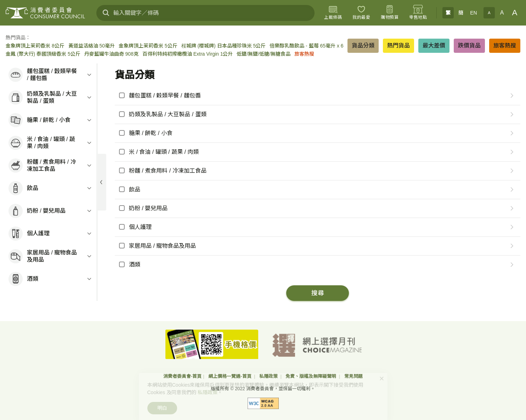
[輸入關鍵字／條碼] (205, 13)
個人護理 (140, 227)
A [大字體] (515, 13)
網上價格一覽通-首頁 (230, 376)
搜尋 (318, 293)
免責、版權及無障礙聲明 (312, 376)
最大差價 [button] (434, 46)
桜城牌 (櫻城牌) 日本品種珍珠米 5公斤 (224, 46)
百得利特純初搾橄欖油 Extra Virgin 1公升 (188, 54)
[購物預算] (390, 13)
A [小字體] (489, 13)
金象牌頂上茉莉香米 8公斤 (35, 46)
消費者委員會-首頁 (182, 376)
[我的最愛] (361, 13)
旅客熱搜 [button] (505, 46)
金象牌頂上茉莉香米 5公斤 (148, 46)
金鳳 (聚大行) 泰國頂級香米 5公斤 (43, 54)
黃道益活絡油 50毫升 (92, 46)
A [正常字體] (502, 13)
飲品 (135, 189)
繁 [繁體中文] (448, 13)
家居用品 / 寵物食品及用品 (162, 246)
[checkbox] (309, 96)
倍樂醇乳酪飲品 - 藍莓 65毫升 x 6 (306, 46)
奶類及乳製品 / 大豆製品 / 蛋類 (168, 114)
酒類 (135, 265)
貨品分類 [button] (363, 46)
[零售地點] (418, 13)
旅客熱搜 (304, 54)
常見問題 (354, 376)
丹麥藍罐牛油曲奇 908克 (111, 54)
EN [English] (473, 13)
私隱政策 (269, 376)
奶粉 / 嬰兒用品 (148, 208)
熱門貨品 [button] (398, 46)
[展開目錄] (101, 182)
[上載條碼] (333, 13)
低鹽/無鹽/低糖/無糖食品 (264, 54)
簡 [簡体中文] (461, 13)
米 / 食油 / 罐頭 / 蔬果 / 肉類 (164, 152)
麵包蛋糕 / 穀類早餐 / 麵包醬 (165, 96)
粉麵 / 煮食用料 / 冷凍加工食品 (168, 171)
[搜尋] (106, 13)
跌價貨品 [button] (469, 46)
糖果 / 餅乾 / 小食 (151, 133)
